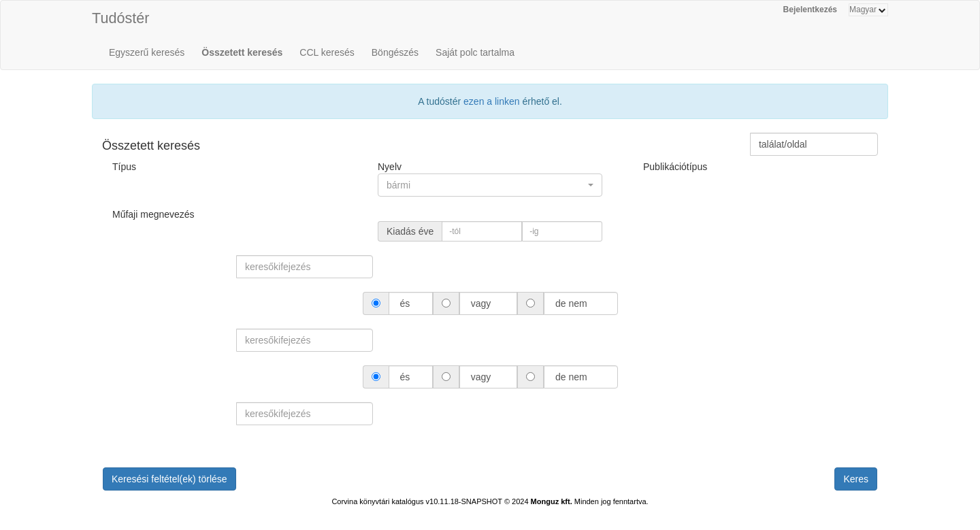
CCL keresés (327, 52)
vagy (481, 303)
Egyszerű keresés (147, 52)
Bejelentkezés (810, 10)
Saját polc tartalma (475, 52)
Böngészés (395, 52)
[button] (490, 185)
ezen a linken (492, 101)
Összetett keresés (242, 52)
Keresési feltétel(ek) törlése (169, 479)
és (405, 303)
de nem (571, 303)
